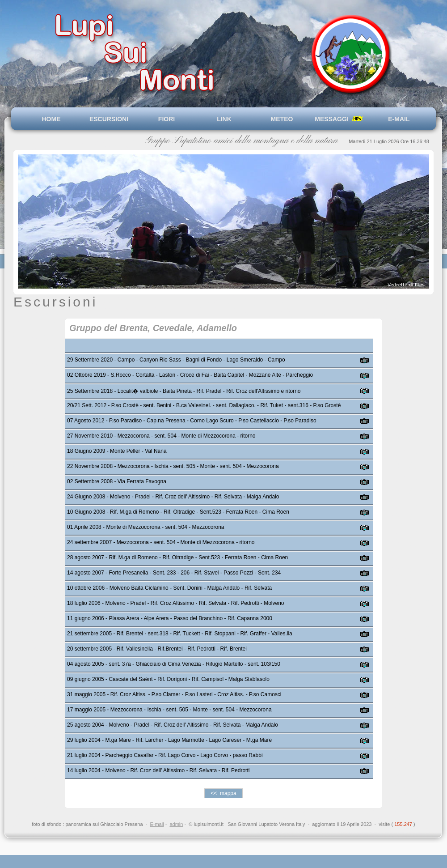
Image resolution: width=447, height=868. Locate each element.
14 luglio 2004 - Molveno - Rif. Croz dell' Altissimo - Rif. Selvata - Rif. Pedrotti (158, 770)
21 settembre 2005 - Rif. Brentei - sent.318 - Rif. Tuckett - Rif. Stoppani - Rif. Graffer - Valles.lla (180, 634)
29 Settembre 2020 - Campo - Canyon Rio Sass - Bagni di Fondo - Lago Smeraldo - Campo (176, 360)
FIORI (167, 119)
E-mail (157, 824)
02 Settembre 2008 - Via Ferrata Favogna (117, 481)
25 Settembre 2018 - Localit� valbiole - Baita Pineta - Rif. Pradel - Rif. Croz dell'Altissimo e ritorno (184, 391)
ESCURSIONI (109, 119)
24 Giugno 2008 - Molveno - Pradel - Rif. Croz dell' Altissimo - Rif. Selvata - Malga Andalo (173, 497)
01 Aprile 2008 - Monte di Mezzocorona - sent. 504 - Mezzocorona (146, 527)
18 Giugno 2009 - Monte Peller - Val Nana (117, 451)
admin (176, 824)
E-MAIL (397, 119)
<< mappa (223, 793)
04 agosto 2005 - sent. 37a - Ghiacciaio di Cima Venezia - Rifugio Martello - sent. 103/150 (174, 664)
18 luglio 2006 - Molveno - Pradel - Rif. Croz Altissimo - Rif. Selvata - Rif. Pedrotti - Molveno (176, 603)
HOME (51, 119)
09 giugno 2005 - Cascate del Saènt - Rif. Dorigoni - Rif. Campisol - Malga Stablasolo (168, 679)
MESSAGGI (339, 119)
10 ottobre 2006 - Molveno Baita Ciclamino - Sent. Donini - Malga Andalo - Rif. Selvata (169, 588)
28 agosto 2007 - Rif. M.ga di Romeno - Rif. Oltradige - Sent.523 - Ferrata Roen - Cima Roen (177, 557)
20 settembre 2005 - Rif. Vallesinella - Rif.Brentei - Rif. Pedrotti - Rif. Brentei (157, 649)
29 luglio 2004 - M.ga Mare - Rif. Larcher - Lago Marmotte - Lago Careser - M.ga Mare (169, 740)
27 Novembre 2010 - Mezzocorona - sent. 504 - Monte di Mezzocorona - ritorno (161, 436)
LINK (224, 119)
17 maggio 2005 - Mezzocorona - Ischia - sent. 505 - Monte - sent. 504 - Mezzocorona (169, 710)
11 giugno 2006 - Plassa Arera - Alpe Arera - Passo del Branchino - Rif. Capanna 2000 (170, 618)
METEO (282, 119)
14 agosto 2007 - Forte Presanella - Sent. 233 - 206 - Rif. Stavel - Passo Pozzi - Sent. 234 (174, 573)
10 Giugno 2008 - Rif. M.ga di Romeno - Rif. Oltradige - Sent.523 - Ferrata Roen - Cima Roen (178, 512)
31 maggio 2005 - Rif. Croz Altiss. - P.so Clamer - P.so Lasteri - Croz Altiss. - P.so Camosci (174, 694)
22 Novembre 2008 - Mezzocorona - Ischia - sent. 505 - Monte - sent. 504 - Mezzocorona (173, 466)
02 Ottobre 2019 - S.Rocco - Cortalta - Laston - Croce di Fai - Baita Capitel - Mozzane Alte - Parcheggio (190, 375)
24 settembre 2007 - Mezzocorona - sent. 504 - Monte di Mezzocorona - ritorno (161, 542)
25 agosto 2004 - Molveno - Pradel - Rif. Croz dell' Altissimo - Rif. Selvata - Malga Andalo (173, 725)
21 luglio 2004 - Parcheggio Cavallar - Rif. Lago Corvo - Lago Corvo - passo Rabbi (165, 755)
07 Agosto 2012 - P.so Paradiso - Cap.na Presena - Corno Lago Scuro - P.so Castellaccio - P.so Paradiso (192, 421)
